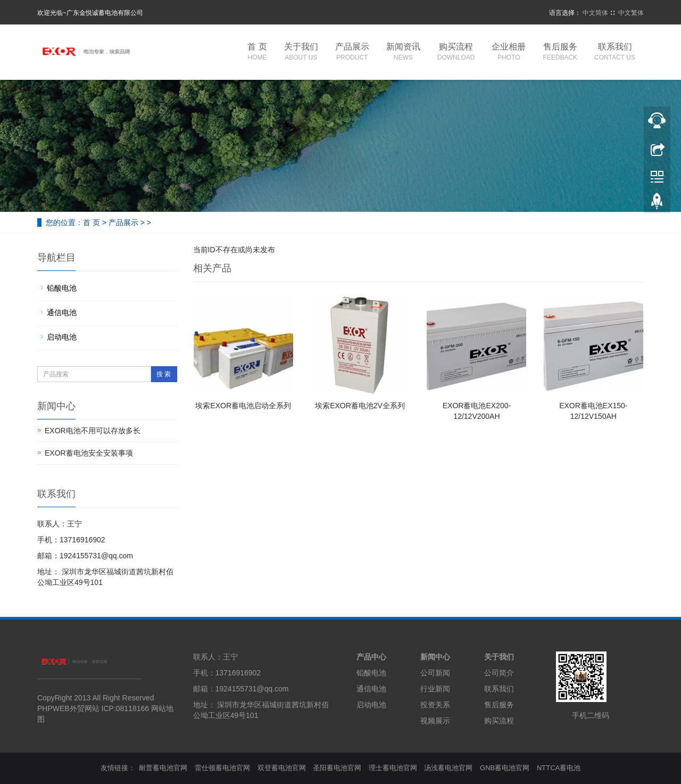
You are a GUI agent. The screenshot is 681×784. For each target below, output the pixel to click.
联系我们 (615, 52)
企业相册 (509, 52)
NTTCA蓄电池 (559, 768)
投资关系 (435, 705)
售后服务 (560, 52)
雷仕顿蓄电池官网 (222, 768)
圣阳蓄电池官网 (337, 768)
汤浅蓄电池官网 (448, 768)
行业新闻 (435, 689)
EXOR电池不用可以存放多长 (93, 431)
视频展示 (435, 721)
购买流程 (456, 52)
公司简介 (499, 673)
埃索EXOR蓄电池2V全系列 (360, 406)
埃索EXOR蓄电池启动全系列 (243, 406)
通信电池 (62, 312)
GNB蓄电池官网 (505, 768)
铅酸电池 (62, 288)
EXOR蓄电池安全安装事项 (89, 453)
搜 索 (164, 374)
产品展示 (352, 52)
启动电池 (62, 337)
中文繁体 (631, 13)
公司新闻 (435, 673)
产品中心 (371, 657)
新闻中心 (435, 657)
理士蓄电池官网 (393, 768)
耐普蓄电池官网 (163, 768)
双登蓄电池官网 (282, 768)
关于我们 (301, 52)
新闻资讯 (403, 52)
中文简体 (595, 13)
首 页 (257, 52)
